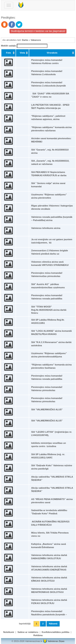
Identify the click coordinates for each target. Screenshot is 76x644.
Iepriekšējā (25, 624)
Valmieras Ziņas (56, 641)
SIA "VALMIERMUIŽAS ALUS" (47, 409)
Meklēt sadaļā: (24, 46)
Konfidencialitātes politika (56, 632)
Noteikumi (9, 632)
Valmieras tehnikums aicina (46, 228)
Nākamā (53, 624)
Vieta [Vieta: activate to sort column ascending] (22, 53)
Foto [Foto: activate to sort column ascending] (9, 53)
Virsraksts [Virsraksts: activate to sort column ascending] (52, 53)
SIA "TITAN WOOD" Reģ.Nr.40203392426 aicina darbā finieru (49, 310)
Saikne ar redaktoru (28, 632)
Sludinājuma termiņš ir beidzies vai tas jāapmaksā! (38, 31)
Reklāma (38, 635)
